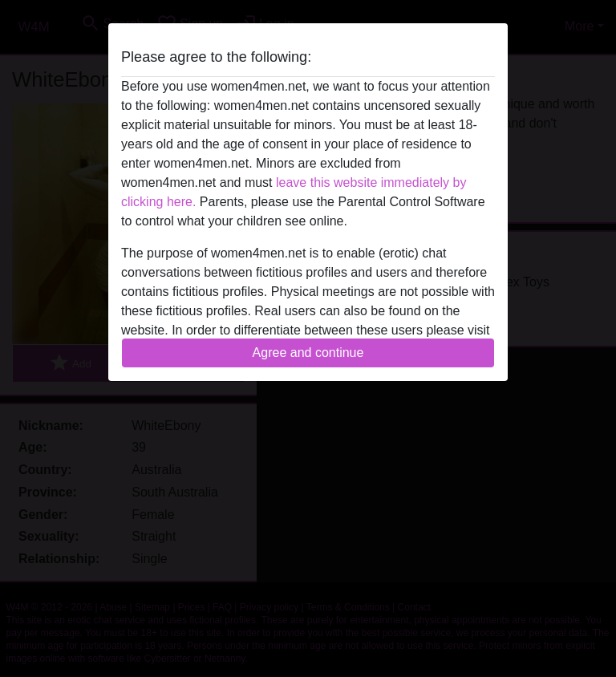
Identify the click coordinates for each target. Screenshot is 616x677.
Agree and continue (308, 353)
